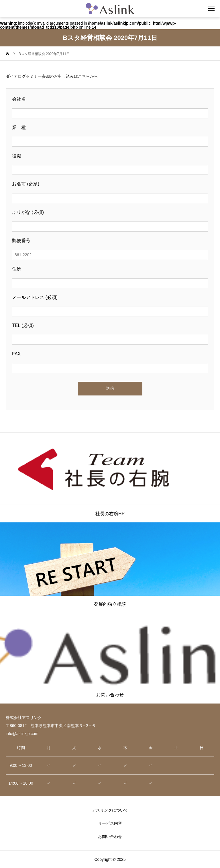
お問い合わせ (110, 836)
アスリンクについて (110, 810)
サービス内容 (110, 823)
